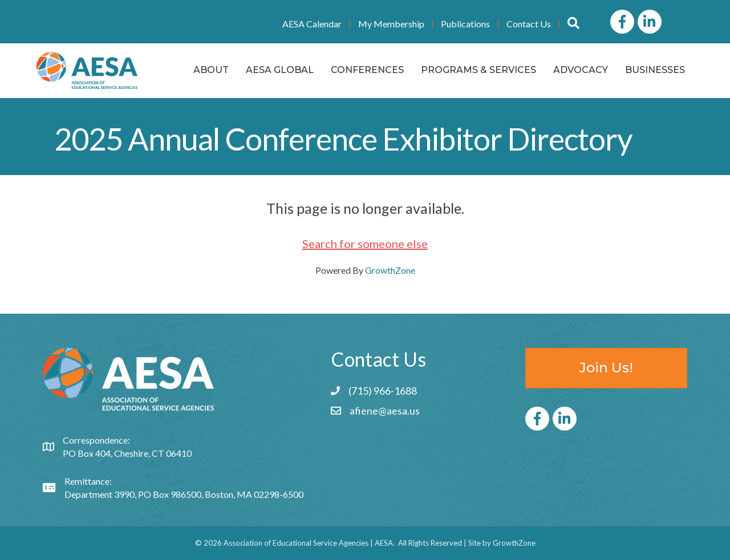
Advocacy (581, 70)
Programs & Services (478, 70)
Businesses (655, 70)
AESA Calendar (312, 24)
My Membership (391, 24)
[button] (573, 24)
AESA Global (280, 70)
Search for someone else (365, 244)
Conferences (367, 70)
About (211, 70)
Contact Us (529, 24)
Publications (465, 24)
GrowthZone (390, 270)
